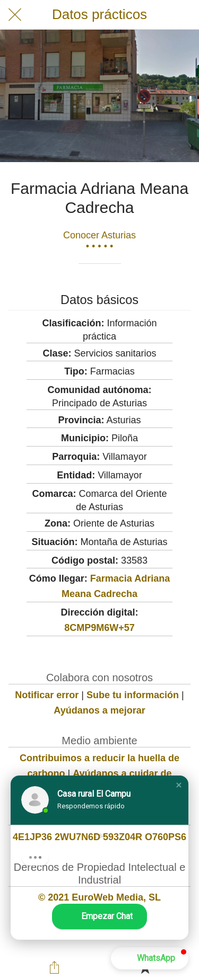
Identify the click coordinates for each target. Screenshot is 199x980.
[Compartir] (54, 967)
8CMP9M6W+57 (99, 628)
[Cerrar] (15, 15)
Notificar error (47, 695)
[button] (179, 785)
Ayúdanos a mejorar (99, 710)
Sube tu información (133, 695)
